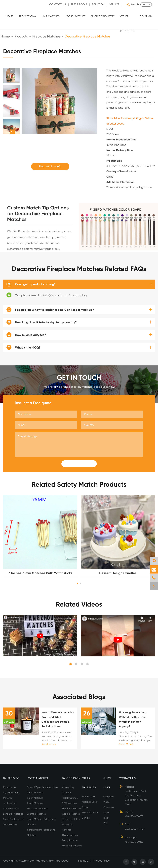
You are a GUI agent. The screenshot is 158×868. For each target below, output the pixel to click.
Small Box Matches (13, 819)
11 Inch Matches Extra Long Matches (41, 832)
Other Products (127, 24)
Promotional (28, 16)
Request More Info (50, 166)
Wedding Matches (72, 846)
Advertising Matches (68, 790)
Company (146, 16)
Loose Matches (75, 16)
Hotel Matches (70, 798)
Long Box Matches (13, 814)
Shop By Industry (103, 16)
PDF (105, 823)
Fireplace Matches (72, 808)
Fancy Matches (70, 840)
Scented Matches (36, 814)
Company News (109, 810)
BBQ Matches (69, 803)
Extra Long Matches (37, 808)
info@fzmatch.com (135, 829)
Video (106, 802)
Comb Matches (11, 808)
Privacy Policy (101, 861)
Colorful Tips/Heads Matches (42, 787)
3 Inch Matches (35, 798)
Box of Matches (90, 812)
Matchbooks (10, 787)
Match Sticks (89, 797)
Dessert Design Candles (118, 573)
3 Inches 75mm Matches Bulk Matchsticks (40, 573)
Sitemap (83, 861)
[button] (12, 70)
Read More (49, 744)
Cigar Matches (70, 835)
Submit (79, 464)
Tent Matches (10, 824)
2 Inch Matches (35, 793)
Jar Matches (51, 16)
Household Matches (68, 827)
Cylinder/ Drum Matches (11, 795)
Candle (86, 818)
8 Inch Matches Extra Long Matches (41, 822)
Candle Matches (71, 814)
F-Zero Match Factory (32, 861)
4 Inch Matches (35, 803)
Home (10, 16)
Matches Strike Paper (90, 804)
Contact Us (127, 778)
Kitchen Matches (71, 819)
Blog (106, 818)
